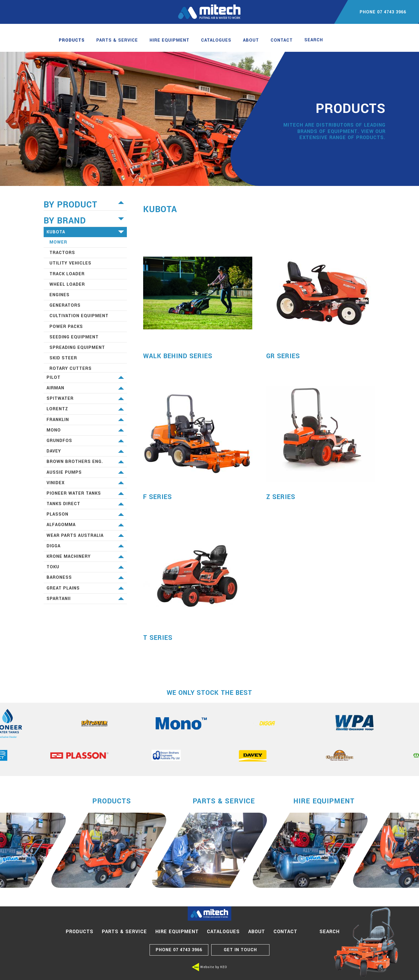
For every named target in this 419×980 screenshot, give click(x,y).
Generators (65, 305)
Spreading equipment (77, 348)
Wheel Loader (67, 284)
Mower (58, 242)
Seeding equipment (74, 337)
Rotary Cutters (71, 369)
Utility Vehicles (70, 263)
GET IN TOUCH (240, 950)
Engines (60, 295)
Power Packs (66, 327)
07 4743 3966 (179, 950)
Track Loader (67, 274)
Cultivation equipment (79, 316)
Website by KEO (210, 967)
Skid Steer (63, 358)
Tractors (62, 253)
